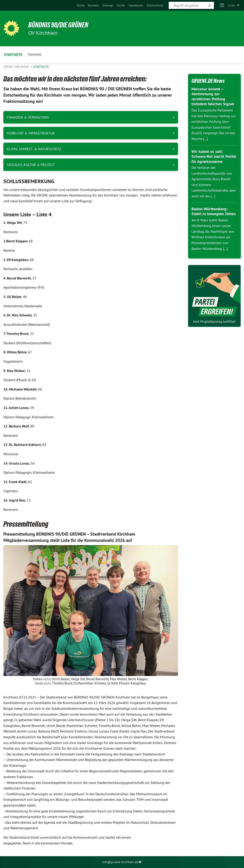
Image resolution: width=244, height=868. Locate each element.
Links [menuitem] (232, 5)
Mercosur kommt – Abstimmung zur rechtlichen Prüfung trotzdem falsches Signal (213, 96)
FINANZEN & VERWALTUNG (28, 117)
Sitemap (108, 5)
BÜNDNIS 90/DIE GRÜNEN (58, 25)
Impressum (136, 5)
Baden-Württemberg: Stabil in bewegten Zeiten (214, 211)
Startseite (41, 67)
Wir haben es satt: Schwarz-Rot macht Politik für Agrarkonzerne (214, 156)
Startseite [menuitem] (13, 55)
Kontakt (93, 5)
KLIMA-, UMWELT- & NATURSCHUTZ (34, 149)
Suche (121, 5)
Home (81, 5)
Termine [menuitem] (34, 55)
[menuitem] (81, 5)
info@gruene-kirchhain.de (120, 862)
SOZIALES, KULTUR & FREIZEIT (31, 165)
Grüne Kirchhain (16, 67)
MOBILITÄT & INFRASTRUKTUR (31, 133)
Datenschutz (155, 5)
